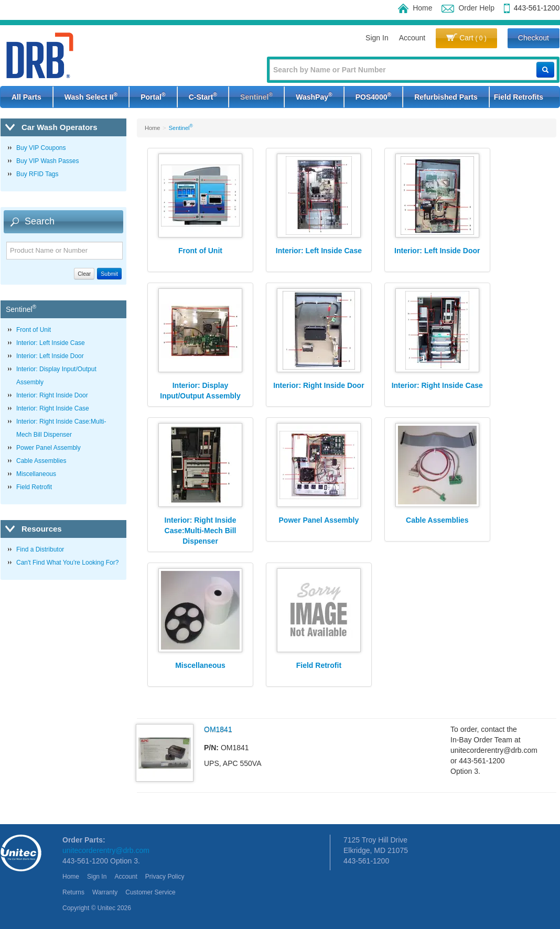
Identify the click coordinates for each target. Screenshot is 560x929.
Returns (73, 892)
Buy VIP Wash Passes (47, 161)
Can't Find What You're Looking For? (67, 563)
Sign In (377, 38)
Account (412, 38)
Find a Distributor (40, 549)
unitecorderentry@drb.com (106, 850)
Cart (466, 38)
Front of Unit (34, 330)
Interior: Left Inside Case (51, 343)
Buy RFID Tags (37, 174)
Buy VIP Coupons (41, 148)
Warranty (105, 892)
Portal (153, 96)
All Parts (26, 97)
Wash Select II (91, 96)
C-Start (203, 96)
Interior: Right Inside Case (53, 408)
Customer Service (150, 892)
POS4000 (373, 96)
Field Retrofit (34, 487)
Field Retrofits (519, 97)
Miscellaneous (36, 474)
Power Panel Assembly (49, 448)
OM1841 (218, 729)
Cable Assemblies (41, 461)
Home (415, 8)
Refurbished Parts (446, 97)
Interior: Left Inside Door (50, 356)
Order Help (468, 8)
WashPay (314, 96)
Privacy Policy (165, 877)
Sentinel (256, 96)
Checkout (534, 38)
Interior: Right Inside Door (52, 395)
